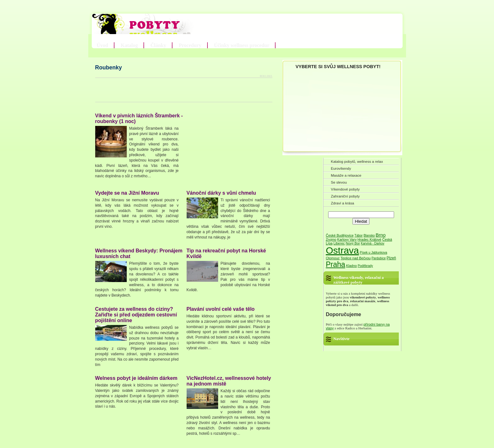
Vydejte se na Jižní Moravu (127, 193)
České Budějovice (340, 235)
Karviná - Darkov (373, 243)
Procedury (190, 45)
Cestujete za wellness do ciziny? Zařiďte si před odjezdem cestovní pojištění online (136, 315)
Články (158, 45)
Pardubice (378, 258)
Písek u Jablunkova (373, 253)
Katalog (129, 45)
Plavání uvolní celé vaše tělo (221, 309)
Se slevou (339, 182)
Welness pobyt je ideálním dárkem (136, 378)
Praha (336, 264)
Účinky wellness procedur (242, 45)
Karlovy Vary (347, 239)
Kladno (352, 266)
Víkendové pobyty (346, 189)
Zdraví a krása (343, 203)
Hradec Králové (369, 239)
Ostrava (343, 250)
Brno (381, 235)
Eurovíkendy (341, 168)
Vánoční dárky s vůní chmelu (221, 193)
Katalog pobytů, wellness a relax (357, 162)
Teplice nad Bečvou (355, 258)
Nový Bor (353, 243)
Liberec (339, 243)
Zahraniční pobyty (346, 196)
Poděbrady (365, 266)
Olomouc (333, 258)
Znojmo (331, 240)
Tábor (358, 236)
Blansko (369, 236)
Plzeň (391, 258)
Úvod (102, 45)
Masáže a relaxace (346, 175)
